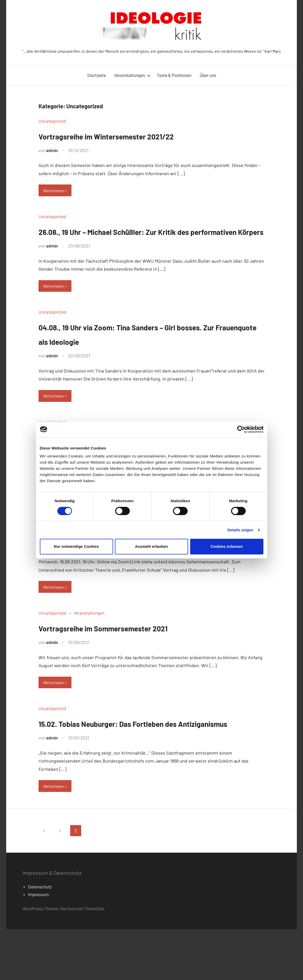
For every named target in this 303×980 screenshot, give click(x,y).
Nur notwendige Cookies (76, 546)
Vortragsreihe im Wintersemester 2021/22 (134, 135)
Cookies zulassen (227, 546)
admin (52, 150)
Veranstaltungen (132, 75)
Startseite (97, 75)
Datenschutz (40, 938)
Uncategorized (52, 121)
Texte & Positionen (174, 75)
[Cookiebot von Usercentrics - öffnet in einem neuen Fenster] (241, 429)
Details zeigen (240, 530)
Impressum (38, 945)
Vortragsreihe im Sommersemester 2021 (130, 662)
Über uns (208, 75)
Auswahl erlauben (151, 546)
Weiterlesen (55, 191)
